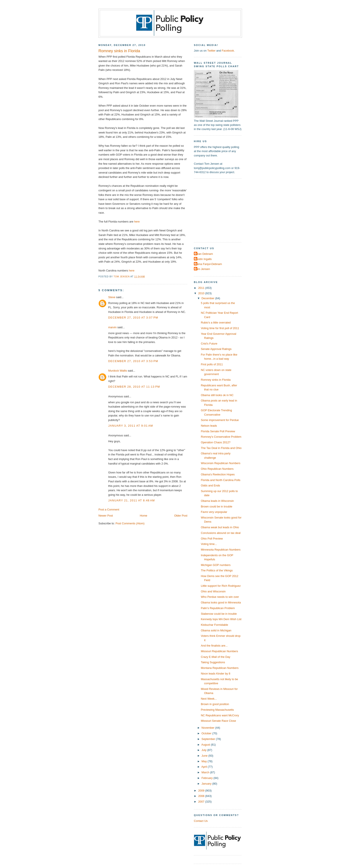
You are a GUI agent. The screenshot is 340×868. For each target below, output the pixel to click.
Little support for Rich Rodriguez (221, 586)
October (207, 733)
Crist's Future (209, 344)
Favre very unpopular (214, 512)
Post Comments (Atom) (130, 523)
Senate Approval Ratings (216, 349)
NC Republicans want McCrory (220, 715)
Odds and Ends (210, 485)
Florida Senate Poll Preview (218, 431)
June (205, 756)
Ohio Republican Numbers (217, 469)
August (206, 745)
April (205, 767)
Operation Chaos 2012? (216, 442)
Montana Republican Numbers (220, 668)
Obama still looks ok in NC (217, 395)
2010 (202, 293)
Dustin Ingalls (203, 259)
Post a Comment (109, 510)
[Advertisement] (221, 210)
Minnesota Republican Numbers (221, 550)
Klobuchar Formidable (214, 625)
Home (144, 516)
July (204, 750)
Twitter (211, 51)
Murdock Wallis (118, 371)
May (204, 761)
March (206, 772)
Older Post (181, 516)
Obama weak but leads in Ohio (220, 527)
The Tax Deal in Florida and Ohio (221, 448)
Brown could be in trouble (217, 506)
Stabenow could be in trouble (219, 614)
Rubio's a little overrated (216, 323)
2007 (202, 802)
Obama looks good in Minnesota (221, 602)
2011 (202, 288)
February (207, 778)
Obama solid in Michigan (216, 630)
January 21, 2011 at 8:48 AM (132, 500)
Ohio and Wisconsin (213, 591)
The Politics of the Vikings (217, 570)
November (208, 728)
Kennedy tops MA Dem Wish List (221, 619)
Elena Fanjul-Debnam (208, 264)
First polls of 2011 (212, 364)
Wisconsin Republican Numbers (221, 463)
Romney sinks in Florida (216, 380)
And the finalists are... (214, 646)
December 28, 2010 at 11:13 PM (134, 387)
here (137, 222)
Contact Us (201, 821)
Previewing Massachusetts (217, 710)
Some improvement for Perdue (220, 420)
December (208, 298)
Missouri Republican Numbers (219, 651)
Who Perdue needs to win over (220, 597)
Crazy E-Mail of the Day (216, 657)
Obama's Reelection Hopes (218, 474)
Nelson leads (209, 426)
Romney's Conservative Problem (221, 437)
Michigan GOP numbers (216, 565)
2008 (202, 796)
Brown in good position (215, 704)
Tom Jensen (202, 269)
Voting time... (209, 544)
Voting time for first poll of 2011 (220, 328)
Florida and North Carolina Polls (221, 480)
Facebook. (228, 51)
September (209, 739)
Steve (112, 297)
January (207, 784)
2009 (202, 791)
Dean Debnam (204, 254)
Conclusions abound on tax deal (221, 533)
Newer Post (106, 516)
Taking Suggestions (213, 662)
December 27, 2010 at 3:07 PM (133, 318)
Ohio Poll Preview (212, 539)
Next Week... (209, 699)
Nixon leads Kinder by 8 (216, 674)
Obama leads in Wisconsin (217, 501)
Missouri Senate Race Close (218, 721)
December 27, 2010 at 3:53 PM (133, 361)
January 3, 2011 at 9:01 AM (131, 426)
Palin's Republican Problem (218, 608)
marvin (112, 327)
